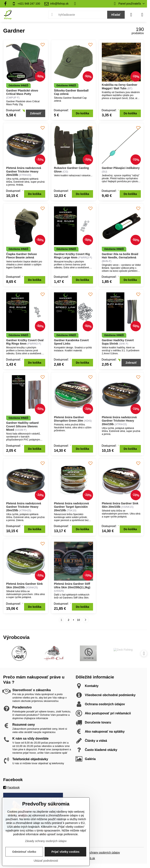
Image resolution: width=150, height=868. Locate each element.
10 (78, 620)
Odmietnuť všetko (24, 852)
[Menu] (142, 15)
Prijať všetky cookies (65, 852)
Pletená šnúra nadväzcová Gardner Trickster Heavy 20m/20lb (24, 171)
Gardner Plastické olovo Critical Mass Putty (22, 92)
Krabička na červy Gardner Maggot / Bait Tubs (120, 87)
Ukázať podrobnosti (46, 861)
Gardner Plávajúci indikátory (121, 168)
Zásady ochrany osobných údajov (99, 853)
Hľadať (116, 15)
